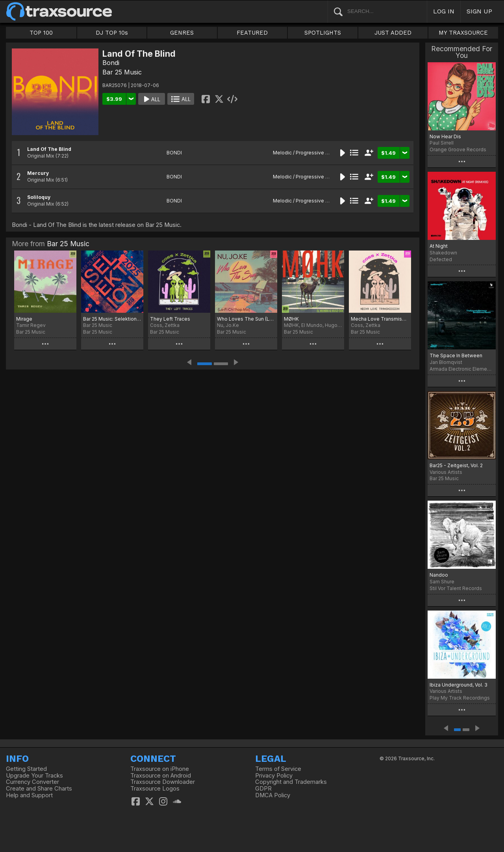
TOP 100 (41, 33)
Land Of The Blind (49, 149)
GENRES (182, 33)
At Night (439, 246)
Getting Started (26, 769)
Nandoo (439, 575)
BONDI (174, 153)
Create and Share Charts (39, 789)
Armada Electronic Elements (462, 369)
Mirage (24, 319)
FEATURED (252, 33)
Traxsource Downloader (163, 782)
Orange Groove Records (458, 149)
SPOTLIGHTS (323, 33)
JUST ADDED (393, 33)
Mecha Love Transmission (380, 319)
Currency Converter (32, 782)
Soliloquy (39, 197)
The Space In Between (456, 355)
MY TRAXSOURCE (463, 33)
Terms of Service (278, 769)
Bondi (111, 63)
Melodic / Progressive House (307, 153)
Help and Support (29, 795)
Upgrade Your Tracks (34, 776)
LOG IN (444, 11)
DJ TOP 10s (112, 33)
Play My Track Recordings (460, 698)
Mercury (38, 173)
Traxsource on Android (161, 776)
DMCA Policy (273, 795)
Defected (441, 259)
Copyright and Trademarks (291, 782)
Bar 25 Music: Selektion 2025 (112, 319)
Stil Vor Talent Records (456, 588)
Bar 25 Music (122, 72)
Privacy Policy (274, 776)
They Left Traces (170, 319)
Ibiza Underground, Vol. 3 (459, 685)
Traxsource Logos (155, 789)
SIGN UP (479, 11)
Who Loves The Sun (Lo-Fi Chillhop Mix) (246, 319)
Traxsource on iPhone (160, 769)
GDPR (263, 789)
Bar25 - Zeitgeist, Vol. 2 (456, 465)
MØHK (291, 319)
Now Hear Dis (445, 136)
